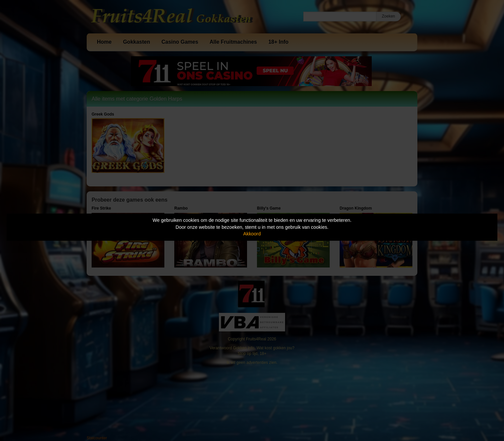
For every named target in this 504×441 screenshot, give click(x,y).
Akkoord (252, 234)
